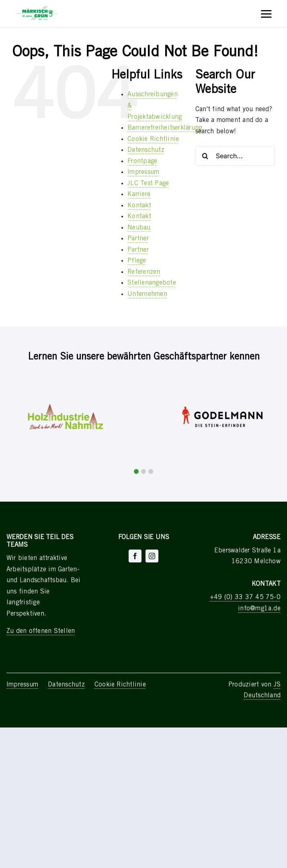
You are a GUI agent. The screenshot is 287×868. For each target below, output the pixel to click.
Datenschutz (146, 150)
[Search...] (235, 156)
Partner (138, 239)
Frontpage (142, 161)
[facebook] (135, 556)
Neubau (139, 228)
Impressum (143, 172)
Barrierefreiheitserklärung (165, 128)
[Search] (205, 156)
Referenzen (144, 272)
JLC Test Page (148, 184)
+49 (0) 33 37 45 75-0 (245, 597)
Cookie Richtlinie (153, 139)
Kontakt (139, 206)
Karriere (139, 194)
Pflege (137, 261)
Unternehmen (147, 294)
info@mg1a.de (259, 609)
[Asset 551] (37, 7)
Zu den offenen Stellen (41, 631)
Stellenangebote (152, 283)
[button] (136, 471)
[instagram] (152, 556)
